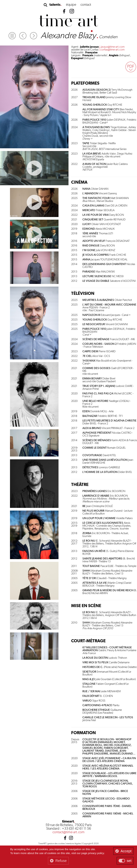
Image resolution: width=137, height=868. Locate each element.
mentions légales (74, 844)
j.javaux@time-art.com (112, 47)
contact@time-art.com (68, 832)
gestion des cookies (56, 844)
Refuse (61, 861)
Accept (126, 851)
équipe (71, 5)
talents (55, 5)
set (129, 861)
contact (86, 5)
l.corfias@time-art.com (112, 50)
